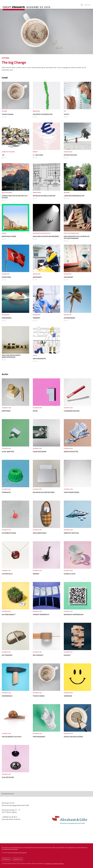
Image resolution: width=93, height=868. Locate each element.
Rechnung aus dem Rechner (44, 492)
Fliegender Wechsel (72, 411)
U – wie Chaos (38, 155)
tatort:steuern (14, 8)
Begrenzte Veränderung (74, 615)
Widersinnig (7, 318)
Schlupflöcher (8, 777)
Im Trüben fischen (9, 533)
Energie (36, 574)
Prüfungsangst (39, 737)
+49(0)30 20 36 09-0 (10, 817)
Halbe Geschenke (40, 452)
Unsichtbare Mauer (71, 492)
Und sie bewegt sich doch (12, 737)
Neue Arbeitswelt (40, 533)
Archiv (87, 5)
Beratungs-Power (9, 237)
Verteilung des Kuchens (73, 737)
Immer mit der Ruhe (71, 533)
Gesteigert (37, 277)
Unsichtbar (6, 277)
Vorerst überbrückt (41, 615)
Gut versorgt (7, 655)
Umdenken (68, 696)
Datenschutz (18, 859)
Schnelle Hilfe (70, 574)
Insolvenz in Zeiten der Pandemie (46, 237)
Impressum (6, 859)
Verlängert (68, 277)
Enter (35, 411)
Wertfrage (6, 411)
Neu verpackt (38, 655)
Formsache (6, 492)
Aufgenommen (69, 318)
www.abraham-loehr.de (11, 819)
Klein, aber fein (8, 452)
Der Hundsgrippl (39, 359)
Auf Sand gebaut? (9, 615)
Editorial (6, 58)
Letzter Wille (7, 574)
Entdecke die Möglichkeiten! (44, 196)
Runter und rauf (70, 155)
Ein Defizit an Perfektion (43, 114)
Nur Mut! (67, 655)
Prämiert (36, 318)
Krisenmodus (7, 696)
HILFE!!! (66, 114)
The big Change (14, 63)
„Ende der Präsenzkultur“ (74, 196)
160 (3, 155)
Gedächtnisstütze (71, 452)
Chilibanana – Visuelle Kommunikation (55, 864)
